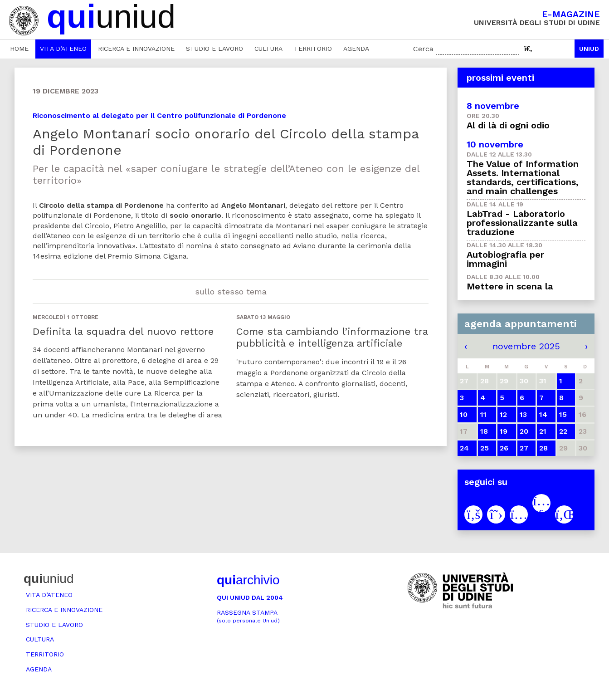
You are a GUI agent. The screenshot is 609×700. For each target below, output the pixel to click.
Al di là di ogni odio (508, 125)
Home (19, 49)
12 (503, 414)
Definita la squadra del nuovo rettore (123, 331)
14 (543, 414)
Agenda (356, 49)
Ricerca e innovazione (136, 49)
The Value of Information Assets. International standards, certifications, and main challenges (523, 177)
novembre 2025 (526, 346)
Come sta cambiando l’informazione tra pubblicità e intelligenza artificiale (332, 337)
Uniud (589, 49)
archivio (248, 580)
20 (524, 431)
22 (563, 431)
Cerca (423, 49)
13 (523, 414)
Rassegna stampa (248, 616)
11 (483, 414)
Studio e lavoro (214, 49)
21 (543, 431)
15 (563, 414)
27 (524, 448)
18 (484, 431)
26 (504, 448)
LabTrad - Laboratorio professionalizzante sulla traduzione (522, 223)
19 (504, 431)
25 (485, 448)
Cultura (268, 49)
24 (464, 448)
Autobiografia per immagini (505, 259)
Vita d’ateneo (63, 49)
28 (543, 448)
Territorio (313, 49)
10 (464, 414)
